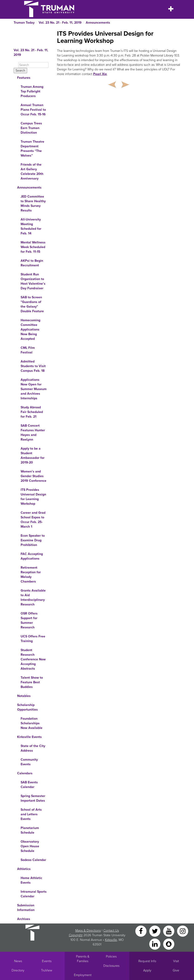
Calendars (25, 773)
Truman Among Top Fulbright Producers (32, 91)
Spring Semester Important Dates (33, 798)
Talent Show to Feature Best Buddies (32, 682)
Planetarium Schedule (30, 830)
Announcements (98, 23)
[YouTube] (169, 931)
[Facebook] (141, 931)
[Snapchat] (169, 944)
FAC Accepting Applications (32, 556)
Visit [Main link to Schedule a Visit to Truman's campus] (176, 961)
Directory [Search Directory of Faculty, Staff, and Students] (18, 970)
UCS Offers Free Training (33, 639)
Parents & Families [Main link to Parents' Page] (83, 959)
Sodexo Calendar (33, 860)
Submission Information (26, 908)
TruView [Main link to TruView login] (47, 970)
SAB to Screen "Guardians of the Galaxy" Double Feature (32, 304)
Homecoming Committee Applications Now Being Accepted (30, 329)
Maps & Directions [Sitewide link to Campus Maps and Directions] (88, 931)
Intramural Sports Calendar (34, 894)
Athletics (24, 869)
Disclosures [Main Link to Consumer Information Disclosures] (111, 966)
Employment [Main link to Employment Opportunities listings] (83, 975)
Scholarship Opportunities (27, 707)
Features (24, 78)
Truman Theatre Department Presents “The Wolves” (32, 149)
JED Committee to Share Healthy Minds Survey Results (33, 203)
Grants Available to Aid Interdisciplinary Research (33, 597)
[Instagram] (183, 931)
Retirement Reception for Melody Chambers (31, 575)
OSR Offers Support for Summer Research (29, 620)
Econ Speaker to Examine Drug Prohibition (33, 540)
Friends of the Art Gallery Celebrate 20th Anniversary (32, 172)
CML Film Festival (28, 350)
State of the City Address (33, 748)
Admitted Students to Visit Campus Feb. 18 (33, 366)
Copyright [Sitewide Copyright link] (76, 935)
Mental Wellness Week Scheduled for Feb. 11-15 (33, 247)
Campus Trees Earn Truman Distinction (31, 128)
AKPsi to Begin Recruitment (32, 263)
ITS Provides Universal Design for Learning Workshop (33, 497)
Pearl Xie (100, 74)
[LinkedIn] (155, 944)
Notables (24, 696)
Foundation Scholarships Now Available (32, 723)
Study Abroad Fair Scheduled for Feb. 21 (32, 412)
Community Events (29, 762)
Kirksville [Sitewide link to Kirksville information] (111, 940)
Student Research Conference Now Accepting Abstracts (33, 659)
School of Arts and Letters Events (31, 814)
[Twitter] (155, 931)
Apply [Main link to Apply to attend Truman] (147, 970)
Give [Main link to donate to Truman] (176, 970)
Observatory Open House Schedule (30, 846)
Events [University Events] (47, 961)
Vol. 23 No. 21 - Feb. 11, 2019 (60, 23)
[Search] (33, 65)
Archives (24, 919)
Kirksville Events (29, 737)
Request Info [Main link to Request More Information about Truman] (147, 961)
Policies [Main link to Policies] (111, 956)
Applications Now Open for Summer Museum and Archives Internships (34, 389)
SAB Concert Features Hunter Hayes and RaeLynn (33, 433)
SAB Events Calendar (29, 785)
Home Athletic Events (31, 880)
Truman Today (24, 23)
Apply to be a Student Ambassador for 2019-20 (33, 455)
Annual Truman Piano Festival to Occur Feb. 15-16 (33, 110)
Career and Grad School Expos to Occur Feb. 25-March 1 (33, 520)
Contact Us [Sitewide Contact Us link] (111, 931)
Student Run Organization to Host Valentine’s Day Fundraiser (33, 281)
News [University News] (18, 961)
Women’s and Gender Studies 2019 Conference (33, 476)
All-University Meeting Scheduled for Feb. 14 (31, 226)
